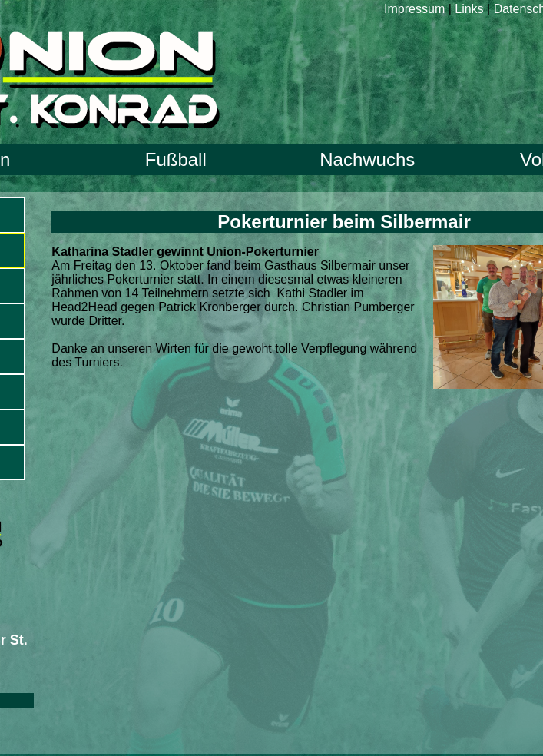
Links (469, 9)
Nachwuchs (367, 159)
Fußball (176, 159)
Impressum (414, 9)
